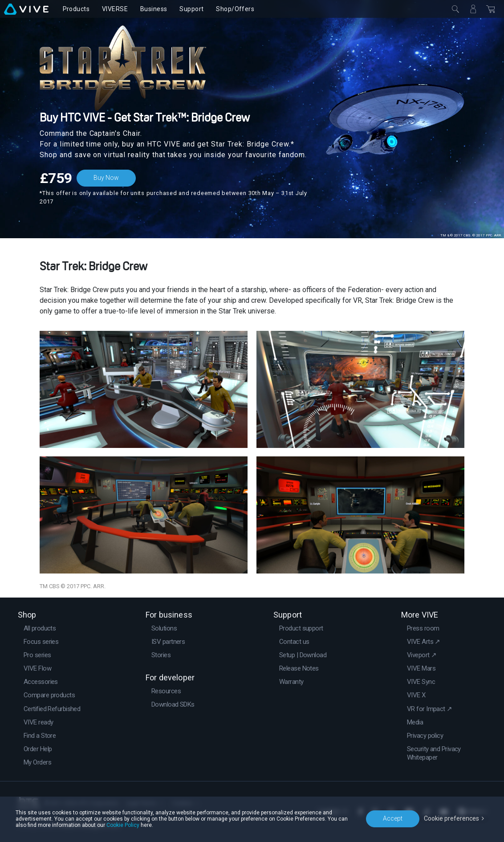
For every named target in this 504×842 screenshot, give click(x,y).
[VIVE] (26, 9)
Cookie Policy (123, 825)
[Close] (455, 9)
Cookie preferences (451, 818)
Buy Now (106, 178)
